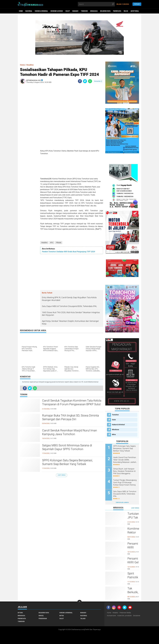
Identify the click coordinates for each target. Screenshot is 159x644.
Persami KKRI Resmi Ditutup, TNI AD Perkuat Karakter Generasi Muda (133, 547)
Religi (126, 11)
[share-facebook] (80, 81)
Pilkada (59, 243)
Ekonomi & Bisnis (57, 11)
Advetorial (135, 11)
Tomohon (84, 11)
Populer (137, 4)
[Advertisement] (27, 119)
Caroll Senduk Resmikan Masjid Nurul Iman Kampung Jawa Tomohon (70, 432)
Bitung (20, 613)
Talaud (83, 618)
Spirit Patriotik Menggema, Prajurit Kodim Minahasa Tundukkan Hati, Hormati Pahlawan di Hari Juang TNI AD (133, 577)
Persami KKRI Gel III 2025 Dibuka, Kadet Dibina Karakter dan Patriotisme (133, 562)
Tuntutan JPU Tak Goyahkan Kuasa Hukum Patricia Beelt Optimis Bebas (133, 518)
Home (21, 11)
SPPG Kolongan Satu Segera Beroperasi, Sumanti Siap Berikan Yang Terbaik (67, 462)
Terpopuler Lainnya (122, 502)
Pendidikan (43, 618)
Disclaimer (137, 616)
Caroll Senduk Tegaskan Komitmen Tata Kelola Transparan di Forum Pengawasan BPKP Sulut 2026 (72, 404)
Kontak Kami (112, 616)
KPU (52, 243)
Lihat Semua (62, 475)
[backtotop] (79, 602)
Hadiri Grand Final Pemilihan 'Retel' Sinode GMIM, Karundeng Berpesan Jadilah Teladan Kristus (125, 460)
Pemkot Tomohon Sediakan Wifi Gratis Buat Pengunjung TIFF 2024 (68, 252)
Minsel (41, 616)
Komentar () (98, 81)
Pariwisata (117, 11)
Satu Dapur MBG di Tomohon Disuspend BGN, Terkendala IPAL (125, 494)
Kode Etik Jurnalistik (125, 616)
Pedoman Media (125, 613)
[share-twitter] (85, 81)
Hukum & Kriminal (41, 11)
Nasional (29, 11)
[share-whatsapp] (90, 81)
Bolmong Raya (105, 11)
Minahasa (94, 11)
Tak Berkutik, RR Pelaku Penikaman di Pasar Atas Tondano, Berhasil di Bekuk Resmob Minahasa (133, 592)
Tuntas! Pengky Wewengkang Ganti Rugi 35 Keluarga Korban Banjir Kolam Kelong (125, 482)
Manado (75, 11)
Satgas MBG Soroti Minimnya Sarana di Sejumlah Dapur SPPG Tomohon (67, 447)
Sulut (68, 11)
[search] (96, 4)
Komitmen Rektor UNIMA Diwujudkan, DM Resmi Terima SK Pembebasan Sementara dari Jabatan (133, 533)
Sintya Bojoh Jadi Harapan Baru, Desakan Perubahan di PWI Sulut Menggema (124, 471)
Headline (44, 243)
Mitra (114, 434)
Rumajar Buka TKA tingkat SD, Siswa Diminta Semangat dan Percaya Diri (71, 417)
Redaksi (115, 613)
